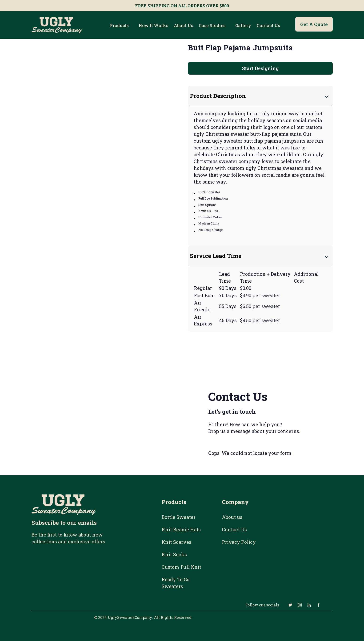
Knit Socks (174, 554)
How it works (153, 25)
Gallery (243, 25)
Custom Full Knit (181, 567)
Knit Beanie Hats (181, 529)
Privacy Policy (239, 542)
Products (119, 25)
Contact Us (268, 25)
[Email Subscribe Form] (74, 574)
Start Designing (260, 68)
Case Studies (212, 25)
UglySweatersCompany (130, 617)
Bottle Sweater (179, 517)
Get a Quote (314, 24)
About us (184, 25)
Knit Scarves (176, 542)
